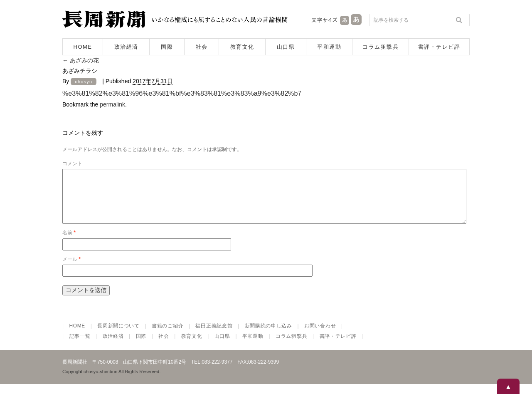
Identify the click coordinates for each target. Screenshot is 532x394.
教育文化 (242, 47)
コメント (72, 164)
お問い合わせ (320, 336)
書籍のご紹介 (167, 336)
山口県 (286, 47)
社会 (202, 47)
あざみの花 (81, 60)
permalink (112, 104)
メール (71, 269)
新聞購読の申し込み (268, 336)
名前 (69, 243)
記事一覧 (80, 346)
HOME (83, 47)
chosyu (84, 82)
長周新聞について (118, 336)
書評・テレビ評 (439, 47)
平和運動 (329, 47)
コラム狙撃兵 (381, 47)
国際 (167, 47)
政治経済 (126, 47)
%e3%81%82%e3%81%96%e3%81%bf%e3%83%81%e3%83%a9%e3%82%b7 (182, 93)
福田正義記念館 (214, 336)
